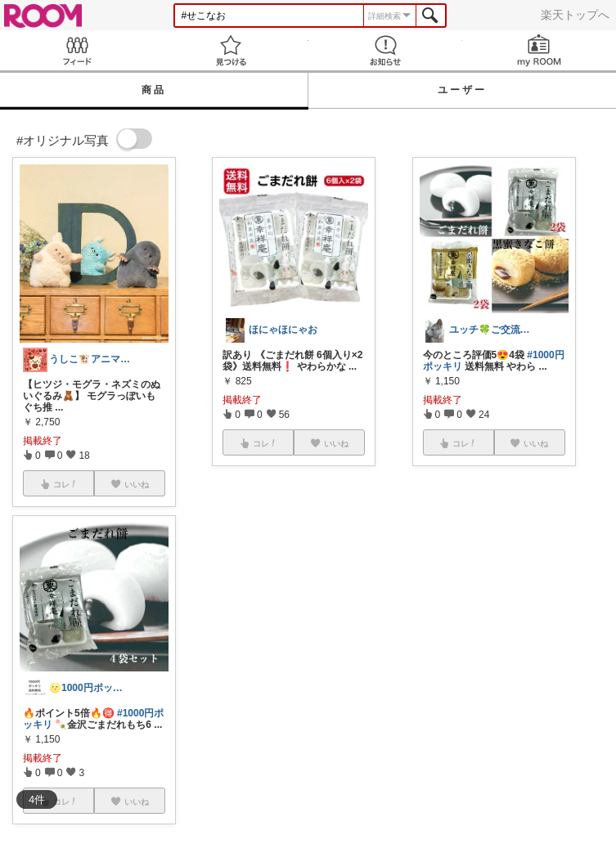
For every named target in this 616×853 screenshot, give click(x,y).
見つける (231, 50)
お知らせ (385, 50)
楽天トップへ (575, 15)
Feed (77, 50)
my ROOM (539, 50)
